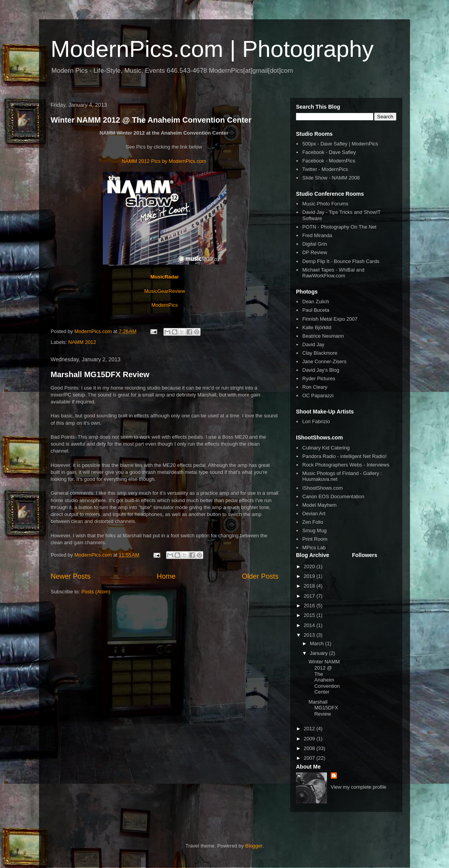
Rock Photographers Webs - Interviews (346, 465)
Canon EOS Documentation (333, 496)
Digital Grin (315, 244)
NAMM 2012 (82, 342)
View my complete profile (359, 787)
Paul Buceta (316, 310)
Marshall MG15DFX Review (100, 374)
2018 (310, 586)
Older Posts (260, 576)
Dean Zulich (315, 302)
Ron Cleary (315, 387)
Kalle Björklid (317, 327)
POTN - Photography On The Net (339, 227)
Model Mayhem (319, 505)
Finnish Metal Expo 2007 (330, 319)
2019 (310, 576)
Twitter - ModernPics (325, 169)
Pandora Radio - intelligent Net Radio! (344, 456)
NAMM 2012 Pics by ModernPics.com (164, 161)
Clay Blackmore (320, 353)
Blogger (254, 846)
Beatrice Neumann (323, 336)
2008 (310, 748)
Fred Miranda (317, 235)
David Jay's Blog (321, 370)
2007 (310, 758)
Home (166, 576)
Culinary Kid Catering (326, 448)
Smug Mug (314, 531)
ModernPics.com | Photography (212, 49)
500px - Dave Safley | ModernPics (340, 144)
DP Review (315, 252)
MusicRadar (165, 277)
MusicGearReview (164, 291)
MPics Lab (314, 548)
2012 (310, 729)
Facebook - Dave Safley (329, 152)
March (318, 643)
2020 (310, 566)
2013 (310, 635)
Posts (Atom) (96, 592)
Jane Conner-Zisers (324, 361)
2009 (310, 739)
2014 (310, 625)
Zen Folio (313, 522)
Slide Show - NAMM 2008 (331, 178)
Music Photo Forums (325, 204)
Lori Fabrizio (316, 421)
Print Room (315, 539)
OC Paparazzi (318, 396)
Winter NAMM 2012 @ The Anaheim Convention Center (151, 120)
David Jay (313, 344)
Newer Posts (71, 576)
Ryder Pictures (319, 378)
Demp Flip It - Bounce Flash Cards (341, 261)
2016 (310, 606)
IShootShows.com (322, 488)
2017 (310, 596)
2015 (310, 615)
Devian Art (314, 513)
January (320, 653)
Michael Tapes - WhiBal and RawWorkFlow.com (333, 273)
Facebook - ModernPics (329, 161)
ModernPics (165, 305)
